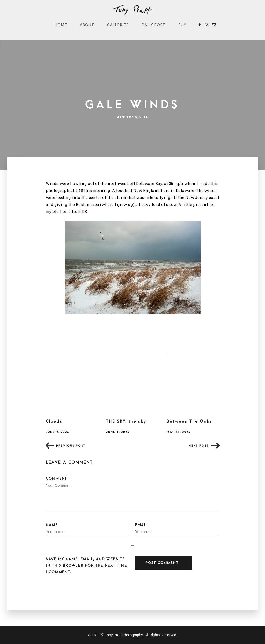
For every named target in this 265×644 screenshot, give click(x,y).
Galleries (118, 25)
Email (177, 529)
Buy (182, 25)
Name (88, 529)
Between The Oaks (190, 421)
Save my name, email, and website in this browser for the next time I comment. (86, 566)
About (87, 25)
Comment (132, 494)
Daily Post (153, 25)
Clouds (54, 421)
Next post (199, 446)
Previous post (71, 446)
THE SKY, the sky (126, 421)
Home (61, 25)
